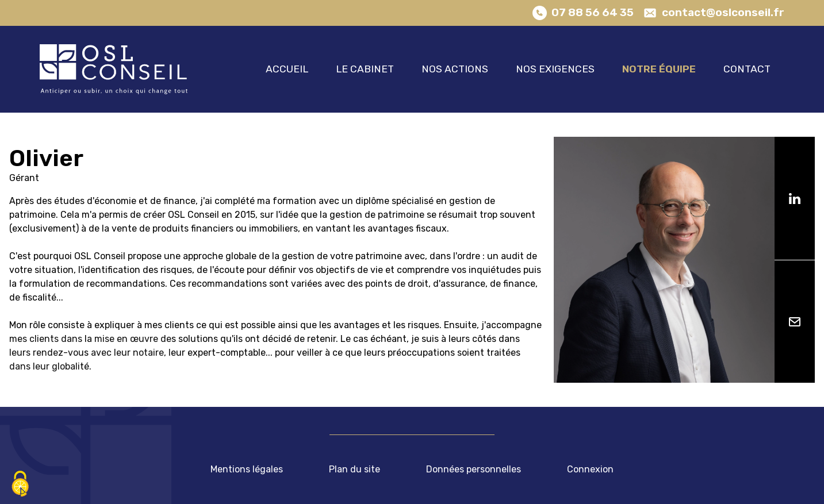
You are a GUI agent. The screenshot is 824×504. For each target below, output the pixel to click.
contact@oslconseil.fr (723, 12)
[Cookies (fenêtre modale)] (20, 484)
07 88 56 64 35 (593, 12)
